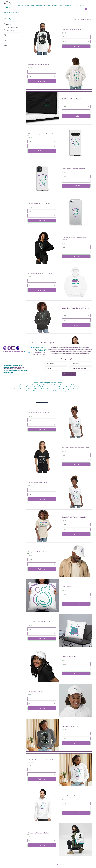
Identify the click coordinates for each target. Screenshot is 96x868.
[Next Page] (65, 864)
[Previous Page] (53, 864)
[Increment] (89, 111)
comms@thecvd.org (39, 347)
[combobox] (76, 37)
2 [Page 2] (60, 864)
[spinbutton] (76, 111)
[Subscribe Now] (69, 374)
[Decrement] (63, 111)
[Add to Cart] (76, 46)
